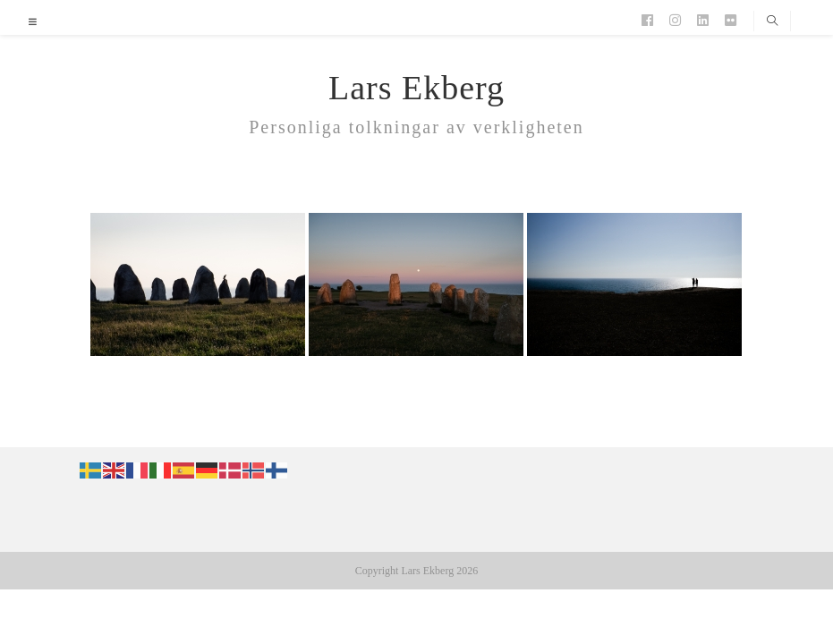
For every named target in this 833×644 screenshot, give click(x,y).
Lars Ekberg (416, 88)
